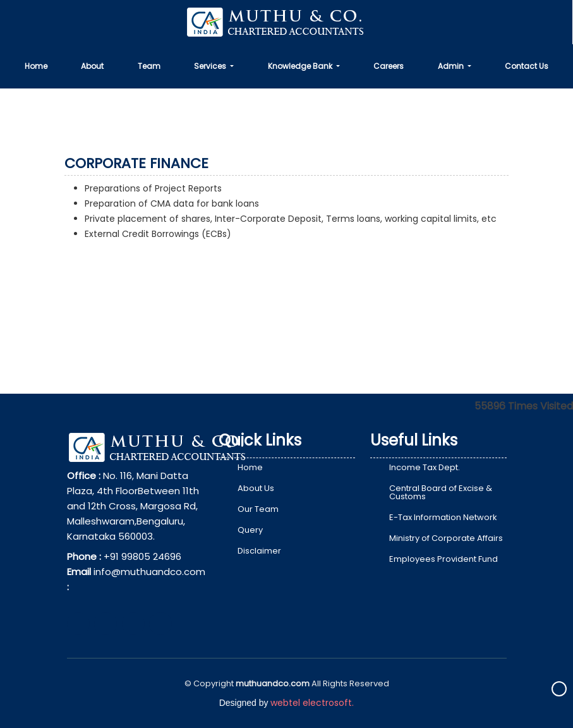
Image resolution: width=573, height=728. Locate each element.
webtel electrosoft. (312, 703)
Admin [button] (452, 66)
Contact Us (527, 66)
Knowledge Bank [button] (301, 66)
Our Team (258, 509)
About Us (256, 488)
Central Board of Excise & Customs (441, 492)
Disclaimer (259, 551)
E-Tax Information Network (443, 517)
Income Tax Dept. (425, 467)
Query (250, 530)
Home (36, 66)
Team (149, 66)
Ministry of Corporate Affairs (446, 538)
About (92, 66)
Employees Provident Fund (443, 559)
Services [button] (211, 66)
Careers (389, 66)
